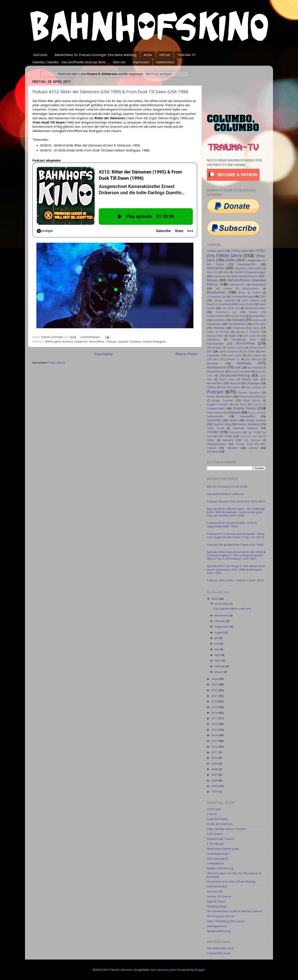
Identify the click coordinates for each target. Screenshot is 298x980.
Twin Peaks (225, 436)
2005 (215, 786)
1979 (215, 792)
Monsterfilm (215, 383)
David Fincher (246, 304)
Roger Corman (223, 400)
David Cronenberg (219, 304)
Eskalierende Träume (221, 839)
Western (232, 448)
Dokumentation (216, 316)
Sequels (235, 412)
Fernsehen (214, 324)
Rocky (262, 397)
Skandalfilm (247, 416)
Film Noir (260, 324)
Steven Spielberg (249, 424)
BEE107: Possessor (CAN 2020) (227, 486)
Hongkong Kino (244, 339)
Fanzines (257, 320)
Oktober (220, 621)
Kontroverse (217, 367)
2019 (215, 707)
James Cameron (229, 351)
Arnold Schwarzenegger (250, 272)
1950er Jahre (215, 251)
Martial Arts (250, 379)
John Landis (235, 355)
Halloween (213, 340)
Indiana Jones (235, 348)
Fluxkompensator (218, 854)
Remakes (226, 396)
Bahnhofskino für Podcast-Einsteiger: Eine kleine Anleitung (96, 55)
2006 (215, 780)
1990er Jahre (52, 341)
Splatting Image (217, 906)
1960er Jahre (240, 251)
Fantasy (238, 320)
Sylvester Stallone (245, 428)
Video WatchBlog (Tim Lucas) (226, 921)
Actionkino (215, 268)
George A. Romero (248, 332)
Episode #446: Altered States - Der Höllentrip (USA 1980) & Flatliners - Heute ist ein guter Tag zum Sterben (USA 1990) (236, 512)
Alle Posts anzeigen (159, 74)
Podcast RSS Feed (219, 953)
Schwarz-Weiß (216, 408)
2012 (215, 747)
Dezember (222, 604)
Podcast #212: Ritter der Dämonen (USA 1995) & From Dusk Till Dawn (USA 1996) (110, 92)
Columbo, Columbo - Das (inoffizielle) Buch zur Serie (69, 62)
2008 (215, 769)
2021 (215, 696)
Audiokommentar (248, 276)
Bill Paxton (224, 288)
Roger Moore (252, 400)
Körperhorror (216, 371)
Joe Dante (249, 351)
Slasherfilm (214, 420)
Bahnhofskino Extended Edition (236, 282)
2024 (215, 679)
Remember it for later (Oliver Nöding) (231, 881)
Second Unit (215, 891)
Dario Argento (251, 300)
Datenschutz (165, 62)
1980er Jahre (229, 255)
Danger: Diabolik (224, 300)
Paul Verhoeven (231, 387)
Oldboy (211, 387)
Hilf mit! (165, 55)
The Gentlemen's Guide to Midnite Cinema (234, 911)
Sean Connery (215, 413)
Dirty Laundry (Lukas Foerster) (226, 829)
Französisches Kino (246, 328)
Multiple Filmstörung (220, 868)
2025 (215, 599)
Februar (220, 666)
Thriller (213, 432)
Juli (217, 638)
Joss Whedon (253, 359)
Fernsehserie (237, 324)
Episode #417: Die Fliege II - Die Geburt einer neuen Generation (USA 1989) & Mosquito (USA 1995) (236, 569)
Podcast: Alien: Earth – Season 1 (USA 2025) (235, 580)
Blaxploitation (251, 288)
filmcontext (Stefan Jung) (223, 849)
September (222, 627)
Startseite (40, 55)
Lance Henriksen (241, 372)
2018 (215, 713)
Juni (217, 643)
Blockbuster (216, 292)
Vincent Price (244, 444)
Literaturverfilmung (234, 375)
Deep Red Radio (217, 819)
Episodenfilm (257, 316)
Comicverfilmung (242, 296)
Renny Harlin (247, 397)
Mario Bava (227, 379)
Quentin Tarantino (130, 341)
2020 (215, 701)
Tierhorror (235, 432)
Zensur (253, 448)
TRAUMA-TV (186, 55)
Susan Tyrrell (215, 428)
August (219, 632)
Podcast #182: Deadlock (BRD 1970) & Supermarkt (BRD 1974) (232, 524)
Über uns (119, 62)
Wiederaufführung (219, 931)
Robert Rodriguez (155, 341)
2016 (215, 724)
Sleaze (234, 420)
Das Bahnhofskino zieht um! (225, 494)
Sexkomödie (215, 416)
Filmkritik (219, 328)
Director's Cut (226, 312)
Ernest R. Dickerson (75, 341)
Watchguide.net (217, 926)
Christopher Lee (216, 297)
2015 (215, 730)
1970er (260, 251)
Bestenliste (259, 284)
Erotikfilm (219, 320)
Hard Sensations (218, 859)
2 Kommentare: (91, 337)
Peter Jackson (253, 387)
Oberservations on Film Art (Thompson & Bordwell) (234, 875)
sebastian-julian (167, 970)
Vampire (228, 440)
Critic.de (212, 814)
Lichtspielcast (215, 863)
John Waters (254, 355)
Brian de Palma (249, 293)
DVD (263, 296)
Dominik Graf (237, 316)
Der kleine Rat (231, 308)
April (218, 655)
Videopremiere (217, 444)
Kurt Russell (255, 368)
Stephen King (222, 424)
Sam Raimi (240, 404)
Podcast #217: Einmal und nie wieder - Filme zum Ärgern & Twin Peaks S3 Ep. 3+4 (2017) (236, 535)
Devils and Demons (220, 824)
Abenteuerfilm (247, 264)
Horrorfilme (97, 341)
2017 (215, 718)
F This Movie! (215, 844)
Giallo (232, 336)
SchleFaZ (257, 404)
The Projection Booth (221, 916)
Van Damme (252, 440)
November (222, 615)
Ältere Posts (186, 354)
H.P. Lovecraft (252, 336)
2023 (215, 684)
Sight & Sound (216, 901)
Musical (235, 383)
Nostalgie (253, 383)
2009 (215, 764)
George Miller (215, 336)
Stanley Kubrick (256, 420)
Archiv (148, 55)
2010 (215, 758)
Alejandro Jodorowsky (248, 268)
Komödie (244, 363)
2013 (215, 741)
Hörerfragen (214, 348)
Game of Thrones (218, 332)
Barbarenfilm (237, 285)
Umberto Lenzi (249, 436)
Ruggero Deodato (218, 404)
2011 (215, 752)
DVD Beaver (215, 834)
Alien (226, 272)
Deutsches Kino (255, 308)
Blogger (200, 970)
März (218, 660)
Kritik (238, 367)
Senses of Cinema (219, 896)
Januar (219, 672)
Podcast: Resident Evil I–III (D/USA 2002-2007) (236, 501)
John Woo (213, 359)
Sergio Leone (255, 413)
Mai (217, 649)
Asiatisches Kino (222, 276)
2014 (215, 735)
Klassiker (213, 363)
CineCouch (214, 809)
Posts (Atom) (57, 363)
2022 (215, 690)
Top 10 (251, 432)
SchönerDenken (217, 886)
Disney (253, 312)
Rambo (211, 397)
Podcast (111, 341)
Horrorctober (215, 344)
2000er (230, 260)
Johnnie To (233, 359)
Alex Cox (212, 272)
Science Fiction (245, 408)
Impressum (141, 62)
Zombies (213, 452)
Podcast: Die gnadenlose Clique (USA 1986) (235, 545)
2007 (215, 775)
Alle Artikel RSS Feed (220, 948)
